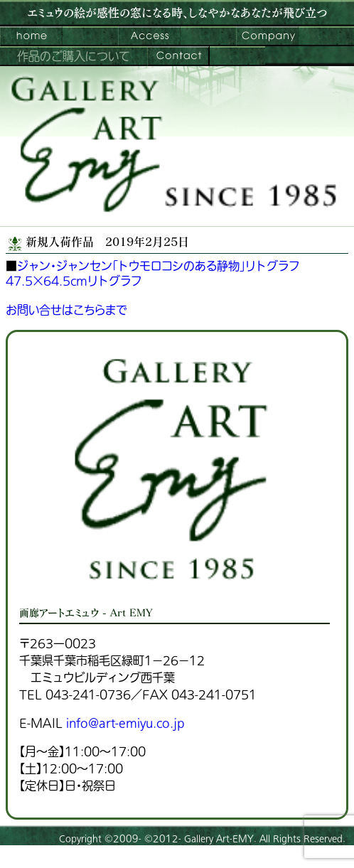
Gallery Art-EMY (219, 839)
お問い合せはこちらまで (66, 311)
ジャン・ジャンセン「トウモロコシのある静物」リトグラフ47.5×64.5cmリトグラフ (152, 274)
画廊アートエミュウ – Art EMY (31, 36)
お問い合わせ (178, 56)
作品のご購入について (74, 57)
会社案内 (267, 36)
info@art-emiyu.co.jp (125, 724)
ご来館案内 (149, 36)
